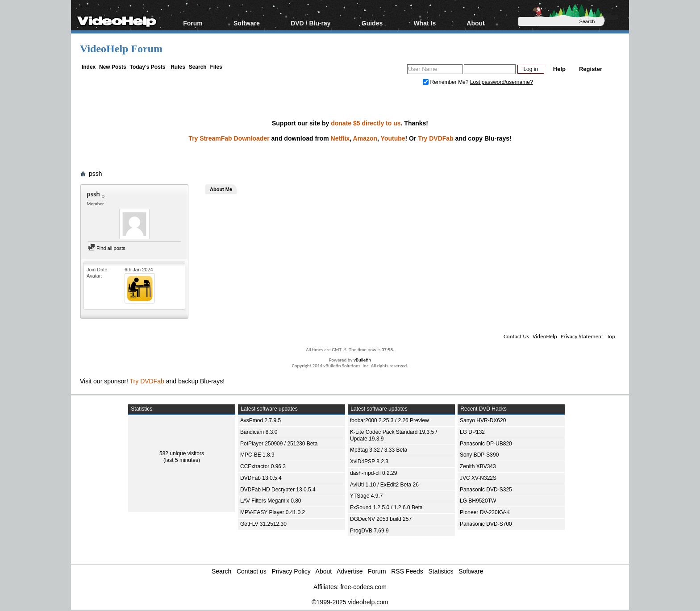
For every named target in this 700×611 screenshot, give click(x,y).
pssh (96, 174)
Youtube (393, 138)
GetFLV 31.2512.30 (263, 524)
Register (591, 69)
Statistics (441, 571)
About (475, 23)
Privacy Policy (291, 571)
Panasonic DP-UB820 (486, 444)
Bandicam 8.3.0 (259, 432)
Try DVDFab (435, 138)
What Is (425, 23)
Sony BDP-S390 (479, 455)
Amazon (365, 138)
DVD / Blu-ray (310, 23)
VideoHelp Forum (121, 49)
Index (89, 67)
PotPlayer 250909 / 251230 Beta (279, 444)
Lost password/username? (502, 82)
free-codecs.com (363, 587)
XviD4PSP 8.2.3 (369, 461)
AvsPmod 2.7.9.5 (260, 420)
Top (611, 336)
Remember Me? (446, 82)
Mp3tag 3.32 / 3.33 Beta (379, 450)
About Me (221, 189)
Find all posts (107, 248)
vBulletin (362, 360)
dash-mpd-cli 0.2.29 (373, 473)
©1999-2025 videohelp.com (350, 602)
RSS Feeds (407, 571)
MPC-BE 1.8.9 (257, 455)
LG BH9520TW (478, 501)
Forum (193, 23)
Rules (178, 67)
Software (247, 23)
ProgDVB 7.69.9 (369, 531)
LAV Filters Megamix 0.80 (271, 501)
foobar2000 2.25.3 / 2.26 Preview (390, 420)
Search (198, 67)
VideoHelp (545, 336)
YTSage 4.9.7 (366, 496)
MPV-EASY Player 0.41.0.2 (273, 512)
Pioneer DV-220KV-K (485, 512)
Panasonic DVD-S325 (486, 490)
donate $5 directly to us (366, 123)
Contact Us (516, 336)
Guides (372, 23)
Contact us (252, 571)
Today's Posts (147, 67)
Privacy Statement (582, 336)
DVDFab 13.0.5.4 (261, 478)
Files (216, 67)
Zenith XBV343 (478, 466)
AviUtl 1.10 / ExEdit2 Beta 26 (384, 485)
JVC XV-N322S (478, 478)
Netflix (340, 138)
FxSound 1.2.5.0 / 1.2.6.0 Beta (386, 507)
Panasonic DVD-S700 (486, 524)
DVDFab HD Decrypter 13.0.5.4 (278, 490)
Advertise (350, 571)
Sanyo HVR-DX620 (483, 420)
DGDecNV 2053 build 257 (381, 519)
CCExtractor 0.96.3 (263, 466)
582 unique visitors (182, 453)
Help (559, 69)
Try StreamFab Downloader (229, 138)
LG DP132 (472, 432)
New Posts (113, 67)
